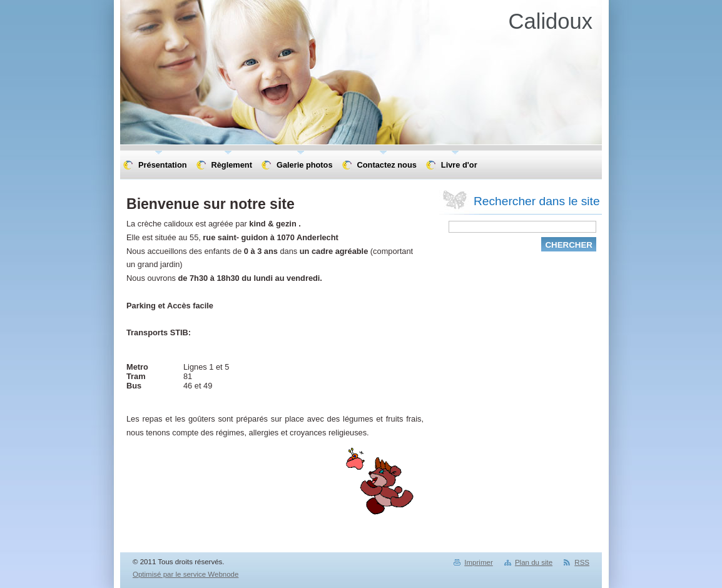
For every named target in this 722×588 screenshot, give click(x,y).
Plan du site (534, 562)
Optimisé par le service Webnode (186, 574)
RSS (582, 562)
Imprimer (478, 562)
